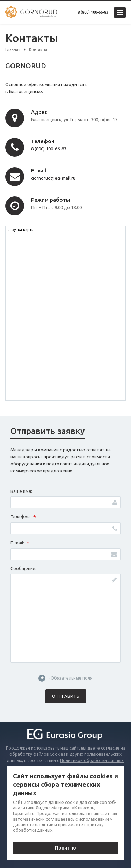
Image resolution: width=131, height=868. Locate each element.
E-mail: (20, 543)
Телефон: (23, 517)
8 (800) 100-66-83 (93, 12)
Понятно (65, 848)
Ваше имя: (21, 491)
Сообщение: (23, 568)
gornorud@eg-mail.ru (53, 178)
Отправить (66, 696)
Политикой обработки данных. (92, 761)
